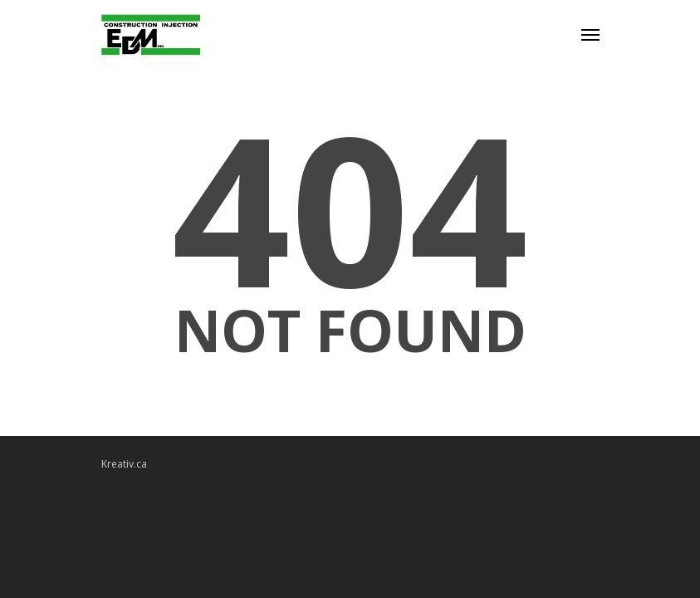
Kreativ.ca (124, 464)
